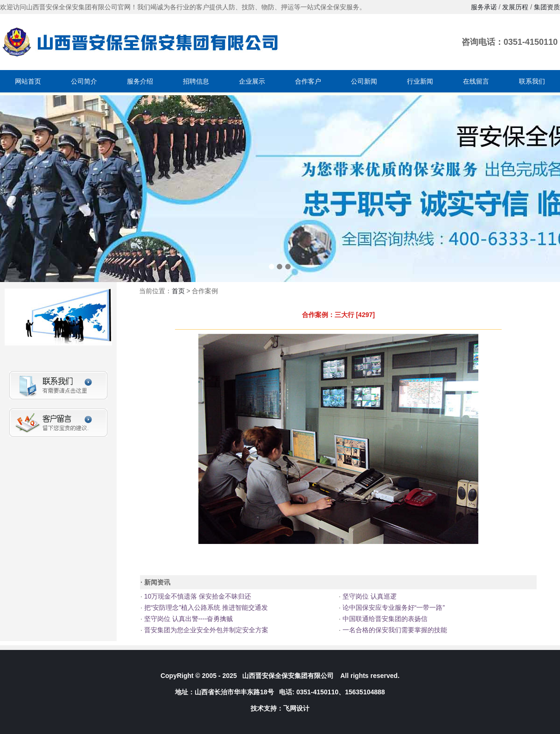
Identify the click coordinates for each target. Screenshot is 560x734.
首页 (178, 291)
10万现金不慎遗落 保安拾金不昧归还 (197, 596)
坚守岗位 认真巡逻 (369, 596)
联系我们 (532, 81)
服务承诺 (484, 7)
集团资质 (547, 7)
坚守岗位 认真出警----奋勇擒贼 (188, 619)
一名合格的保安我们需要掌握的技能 (394, 630)
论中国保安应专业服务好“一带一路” (393, 607)
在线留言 (476, 81)
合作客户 (308, 81)
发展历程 (515, 7)
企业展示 (252, 81)
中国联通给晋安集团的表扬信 (384, 619)
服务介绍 (140, 81)
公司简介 (84, 81)
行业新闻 (420, 81)
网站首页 (28, 81)
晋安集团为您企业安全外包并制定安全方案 (205, 630)
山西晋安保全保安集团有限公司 (288, 676)
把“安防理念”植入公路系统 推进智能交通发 (205, 607)
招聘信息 (196, 81)
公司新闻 (364, 81)
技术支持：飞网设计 (280, 708)
